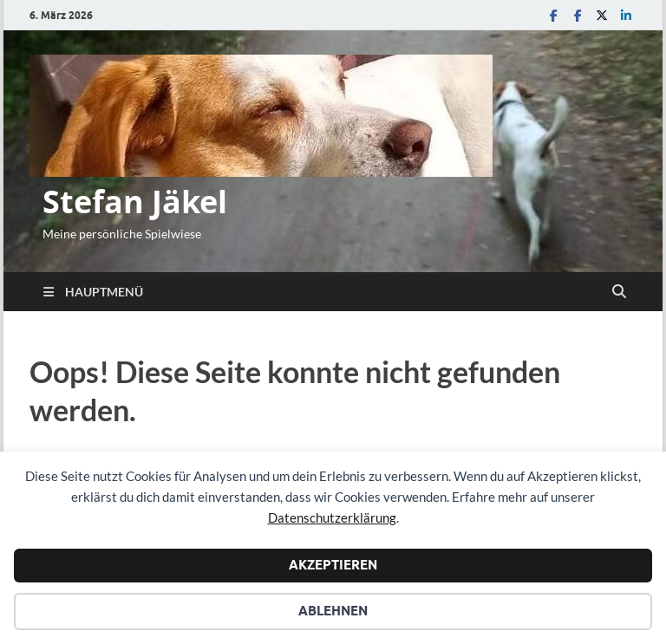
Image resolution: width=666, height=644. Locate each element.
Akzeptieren (333, 565)
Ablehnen (333, 611)
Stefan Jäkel (135, 202)
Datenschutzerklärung (332, 517)
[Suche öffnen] (619, 292)
